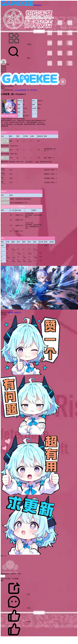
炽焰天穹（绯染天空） (15, 312)
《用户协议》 (34, 90)
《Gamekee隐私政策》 (21, 90)
